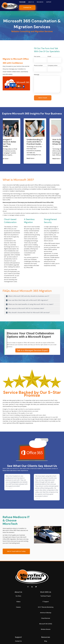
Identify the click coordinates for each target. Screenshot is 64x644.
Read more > (5, 159)
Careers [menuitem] (18, 607)
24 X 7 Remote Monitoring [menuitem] (46, 607)
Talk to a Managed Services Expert (32, 350)
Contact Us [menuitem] (18, 641)
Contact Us (27, 7)
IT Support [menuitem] (46, 602)
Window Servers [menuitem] (46, 629)
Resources (40, 2)
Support (49, 2)
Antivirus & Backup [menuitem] (46, 613)
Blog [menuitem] (46, 641)
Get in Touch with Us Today (16, 551)
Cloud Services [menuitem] (46, 618)
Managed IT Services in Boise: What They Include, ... (8, 143)
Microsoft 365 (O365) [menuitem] (46, 624)
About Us (31, 2)
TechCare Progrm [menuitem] (46, 596)
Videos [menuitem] (18, 602)
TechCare (22, 2)
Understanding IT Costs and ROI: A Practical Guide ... (35, 142)
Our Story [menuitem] (18, 596)
